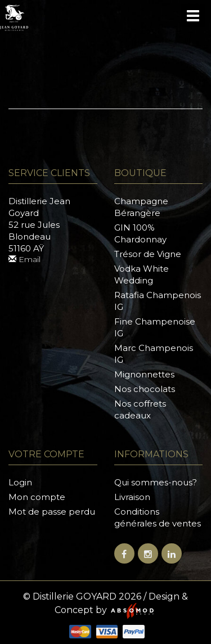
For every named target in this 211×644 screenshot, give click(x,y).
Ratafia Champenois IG (158, 301)
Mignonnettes (144, 374)
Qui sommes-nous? (156, 482)
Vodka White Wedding (142, 274)
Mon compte (37, 497)
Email (24, 259)
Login (20, 482)
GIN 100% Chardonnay (140, 233)
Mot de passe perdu (52, 512)
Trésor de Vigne (148, 254)
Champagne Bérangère (141, 207)
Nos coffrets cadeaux (140, 409)
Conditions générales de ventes (158, 517)
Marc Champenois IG (154, 354)
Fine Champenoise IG (155, 327)
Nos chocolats (145, 389)
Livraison (132, 497)
